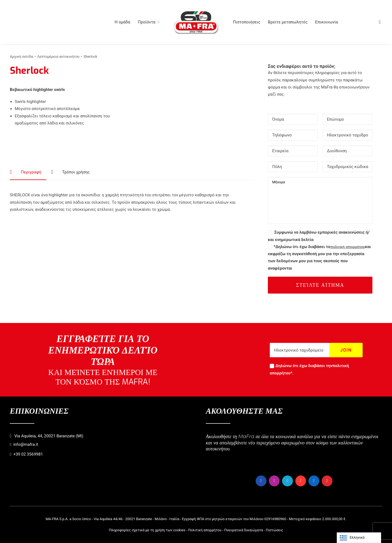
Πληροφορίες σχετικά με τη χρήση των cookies (147, 530)
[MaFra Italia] (196, 22)
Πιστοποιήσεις (247, 22)
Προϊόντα (148, 22)
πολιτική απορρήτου (347, 247)
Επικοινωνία (327, 22)
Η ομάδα (122, 22)
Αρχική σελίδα (22, 57)
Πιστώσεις (274, 530)
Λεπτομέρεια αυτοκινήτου (58, 57)
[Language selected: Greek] (359, 538)
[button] (380, 22)
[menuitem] (122, 22)
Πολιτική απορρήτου (205, 530)
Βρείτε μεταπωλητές (288, 22)
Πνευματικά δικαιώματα (244, 530)
